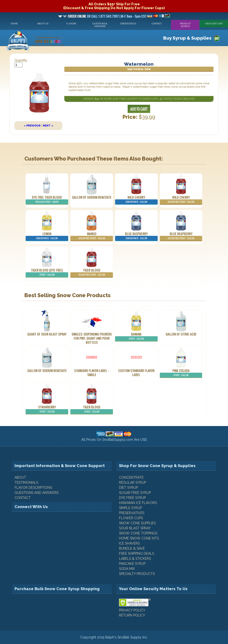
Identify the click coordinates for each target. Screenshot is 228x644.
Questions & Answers (100, 25)
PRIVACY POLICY (132, 610)
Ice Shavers (129, 543)
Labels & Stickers (135, 559)
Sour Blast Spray (135, 528)
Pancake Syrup (132, 564)
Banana (136, 336)
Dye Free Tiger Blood (47, 200)
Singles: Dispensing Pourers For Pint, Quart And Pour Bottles (92, 338)
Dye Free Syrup (132, 498)
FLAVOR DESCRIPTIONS (33, 488)
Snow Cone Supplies (137, 523)
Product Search (185, 25)
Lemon (47, 236)
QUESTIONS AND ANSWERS (37, 493)
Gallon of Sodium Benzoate (92, 197)
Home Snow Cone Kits (139, 538)
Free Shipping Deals (136, 553)
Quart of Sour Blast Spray (47, 334)
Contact (157, 24)
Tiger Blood (92, 273)
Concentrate (131, 477)
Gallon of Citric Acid (181, 334)
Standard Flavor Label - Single (92, 372)
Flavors (71, 24)
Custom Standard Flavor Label (136, 372)
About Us (43, 24)
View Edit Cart (214, 24)
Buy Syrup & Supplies (187, 38)
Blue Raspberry (136, 236)
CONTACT (23, 498)
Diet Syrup (128, 488)
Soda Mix (127, 569)
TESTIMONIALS (26, 483)
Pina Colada (181, 373)
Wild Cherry (136, 200)
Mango (92, 236)
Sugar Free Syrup (135, 493)
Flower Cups (131, 518)
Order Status (128, 24)
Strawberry (47, 409)
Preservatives (132, 513)
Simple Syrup (130, 508)
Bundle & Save (132, 548)
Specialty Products (137, 574)
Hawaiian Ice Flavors (138, 503)
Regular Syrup (132, 483)
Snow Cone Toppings (138, 533)
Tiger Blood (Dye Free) (47, 273)
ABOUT (20, 477)
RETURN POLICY (132, 615)
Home (14, 24)
